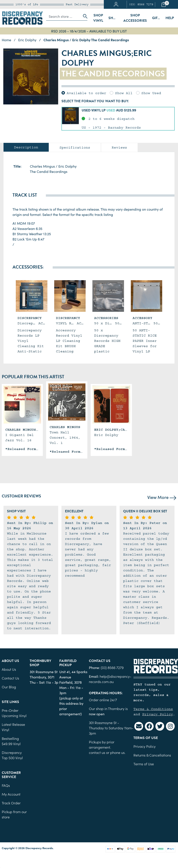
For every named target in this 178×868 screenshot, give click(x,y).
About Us (9, 669)
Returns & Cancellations (152, 755)
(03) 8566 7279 (141, 4)
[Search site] (84, 16)
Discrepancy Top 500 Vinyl (12, 755)
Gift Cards (157, 18)
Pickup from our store (14, 814)
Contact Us (10, 678)
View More (162, 497)
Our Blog (9, 687)
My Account (11, 794)
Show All (124, 93)
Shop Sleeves (115, 18)
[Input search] (63, 16)
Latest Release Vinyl (13, 727)
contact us (97, 752)
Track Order (11, 803)
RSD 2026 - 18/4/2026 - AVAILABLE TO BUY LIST (89, 31)
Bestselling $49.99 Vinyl (11, 741)
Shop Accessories (135, 18)
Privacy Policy (158, 714)
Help (170, 18)
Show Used (151, 93)
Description (26, 147)
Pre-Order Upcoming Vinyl (14, 713)
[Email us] (139, 726)
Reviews (119, 147)
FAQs (6, 785)
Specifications (75, 147)
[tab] (26, 147)
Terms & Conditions (153, 709)
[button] (118, 119)
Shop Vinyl (98, 18)
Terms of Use (144, 764)
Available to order (86, 93)
